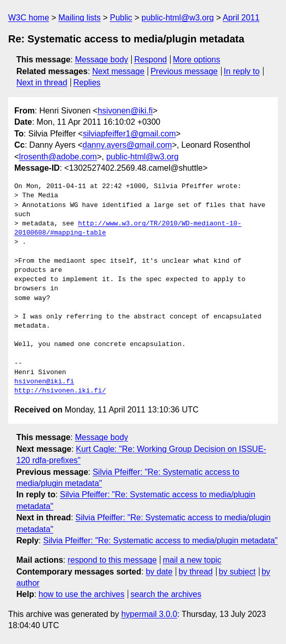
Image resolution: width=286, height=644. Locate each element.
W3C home (29, 18)
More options (197, 60)
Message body (102, 60)
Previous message (184, 71)
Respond (151, 60)
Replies (87, 83)
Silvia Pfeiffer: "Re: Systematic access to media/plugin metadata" (160, 540)
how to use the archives (82, 594)
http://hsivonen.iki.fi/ (60, 391)
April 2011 (241, 18)
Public (121, 18)
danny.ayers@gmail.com (127, 145)
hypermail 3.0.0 (149, 614)
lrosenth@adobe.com (58, 157)
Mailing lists (79, 18)
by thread (196, 572)
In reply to (242, 71)
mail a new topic (192, 560)
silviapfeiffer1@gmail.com (129, 134)
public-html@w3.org (178, 18)
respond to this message (112, 560)
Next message (118, 71)
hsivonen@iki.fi (125, 111)
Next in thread (42, 83)
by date (159, 572)
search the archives (166, 594)
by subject (237, 572)
